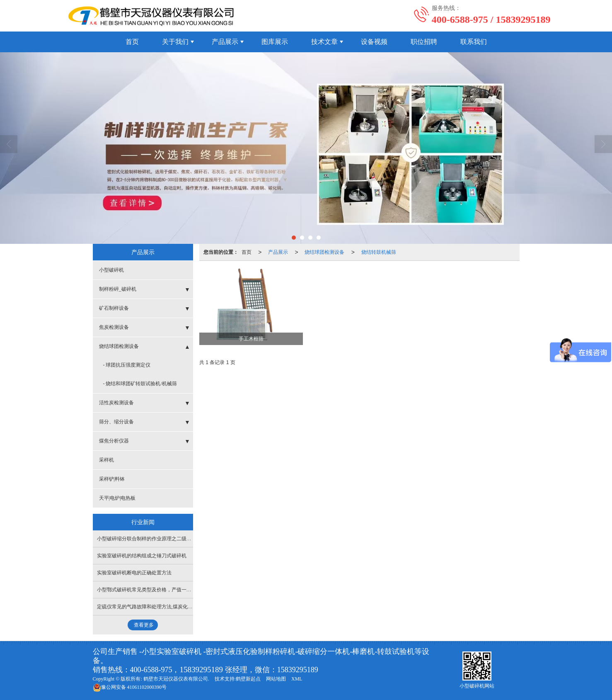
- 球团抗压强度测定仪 (127, 365)
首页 (132, 42)
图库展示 (275, 42)
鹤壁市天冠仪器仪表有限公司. (176, 679)
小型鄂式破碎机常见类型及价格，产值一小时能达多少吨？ (162, 590)
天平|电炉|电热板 (117, 498)
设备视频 (374, 42)
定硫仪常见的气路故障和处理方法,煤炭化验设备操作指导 (160, 607)
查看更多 (144, 625)
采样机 (106, 460)
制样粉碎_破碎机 (118, 289)
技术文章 (324, 42)
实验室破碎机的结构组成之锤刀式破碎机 (142, 556)
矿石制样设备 (114, 308)
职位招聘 (424, 42)
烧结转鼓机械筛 (379, 252)
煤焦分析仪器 (114, 441)
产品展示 (225, 42)
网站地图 (276, 679)
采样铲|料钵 (112, 479)
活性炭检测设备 (116, 403)
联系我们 (474, 42)
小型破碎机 (111, 270)
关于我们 (175, 42)
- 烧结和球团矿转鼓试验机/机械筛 (140, 384)
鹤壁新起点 (248, 679)
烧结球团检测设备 (324, 252)
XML (297, 679)
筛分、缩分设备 (116, 422)
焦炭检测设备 (114, 327)
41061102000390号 (130, 687)
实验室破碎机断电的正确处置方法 (134, 573)
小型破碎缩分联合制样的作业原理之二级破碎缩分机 (154, 539)
